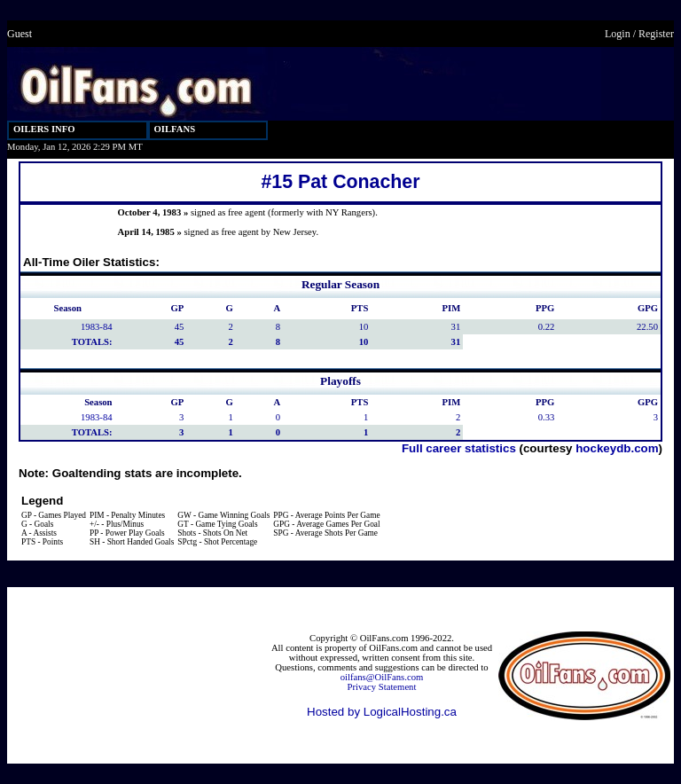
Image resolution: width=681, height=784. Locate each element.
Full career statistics (459, 448)
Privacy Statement (382, 687)
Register (656, 34)
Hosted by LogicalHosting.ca (382, 712)
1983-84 (97, 327)
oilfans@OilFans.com (382, 677)
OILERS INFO (44, 129)
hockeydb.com (617, 448)
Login (618, 34)
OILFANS (175, 129)
